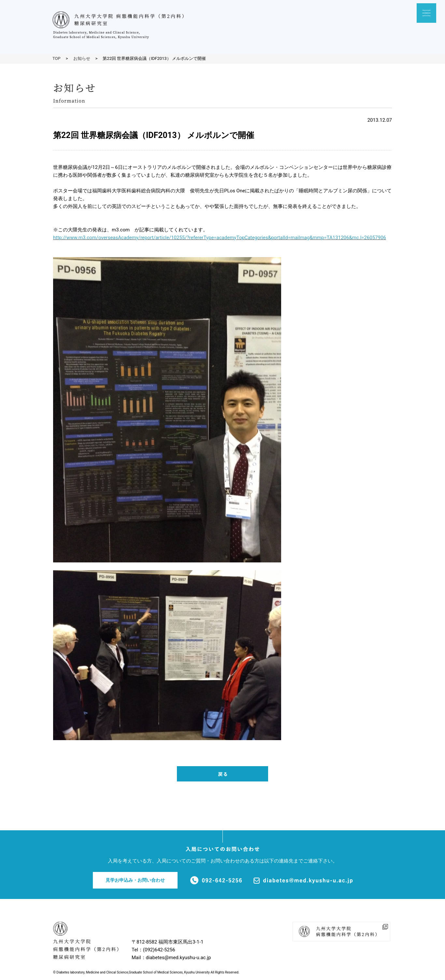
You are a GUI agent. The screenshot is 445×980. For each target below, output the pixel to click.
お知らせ (82, 58)
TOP (57, 58)
